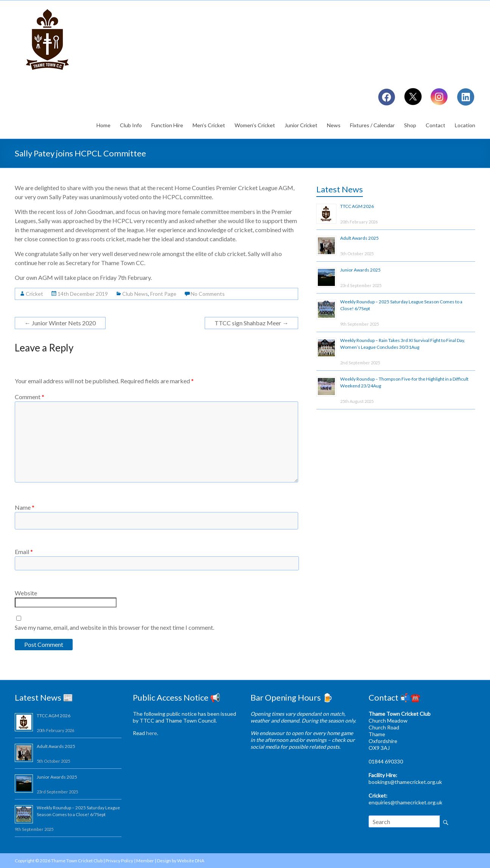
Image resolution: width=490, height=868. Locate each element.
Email (24, 552)
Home (103, 125)
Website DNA (191, 861)
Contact (436, 125)
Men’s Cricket (209, 125)
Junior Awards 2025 (360, 270)
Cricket (34, 294)
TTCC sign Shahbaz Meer (251, 323)
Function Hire (167, 125)
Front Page (163, 294)
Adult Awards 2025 (359, 238)
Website (26, 593)
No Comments (208, 294)
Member (145, 861)
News (334, 125)
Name (25, 507)
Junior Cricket (301, 125)
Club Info (131, 125)
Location (465, 125)
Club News (135, 294)
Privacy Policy (119, 861)
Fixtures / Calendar (372, 125)
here (152, 733)
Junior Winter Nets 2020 (60, 323)
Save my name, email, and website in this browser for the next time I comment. (114, 627)
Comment (30, 397)
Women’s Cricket (255, 125)
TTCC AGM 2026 (357, 206)
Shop (410, 125)
